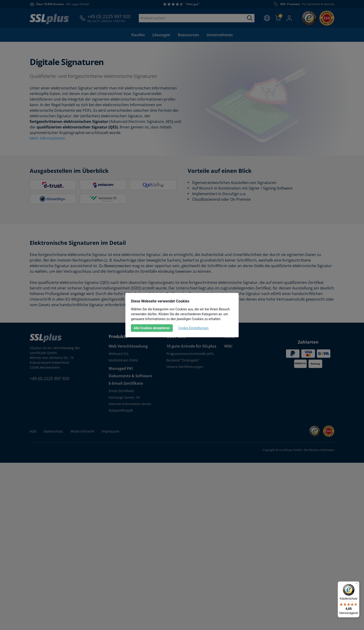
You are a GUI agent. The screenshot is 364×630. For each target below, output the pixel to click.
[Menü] (357, 584)
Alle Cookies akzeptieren (152, 328)
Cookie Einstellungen (193, 328)
